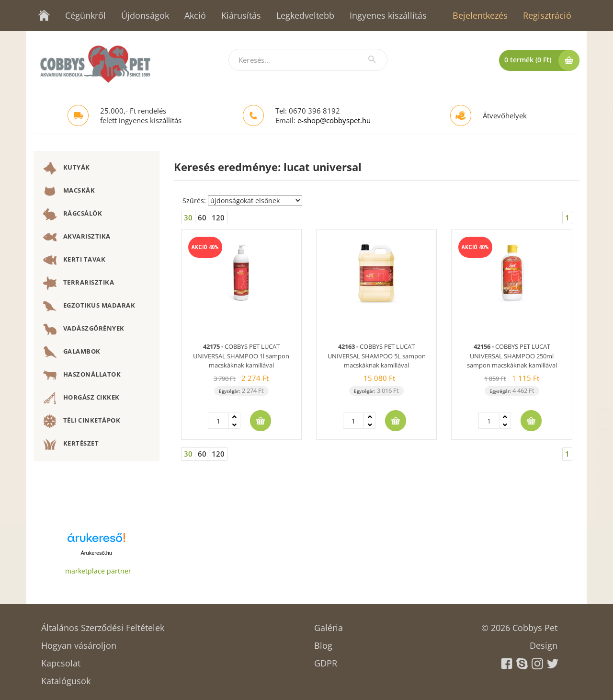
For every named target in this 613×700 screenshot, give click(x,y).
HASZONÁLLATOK (82, 375)
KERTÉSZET (71, 444)
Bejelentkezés (480, 15)
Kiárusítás (241, 15)
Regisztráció (547, 15)
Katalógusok (66, 678)
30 (188, 218)
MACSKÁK (69, 191)
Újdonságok (145, 15)
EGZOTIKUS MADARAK (89, 306)
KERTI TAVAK (74, 260)
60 (202, 218)
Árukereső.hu (96, 553)
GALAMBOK (72, 352)
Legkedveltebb (305, 15)
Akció (195, 15)
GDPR (326, 660)
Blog (323, 642)
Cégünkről (85, 15)
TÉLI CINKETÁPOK (82, 421)
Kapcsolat (61, 660)
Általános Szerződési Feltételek (103, 625)
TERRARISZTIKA (79, 283)
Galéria (329, 625)
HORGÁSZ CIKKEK (81, 398)
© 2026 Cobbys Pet (519, 625)
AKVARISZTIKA (77, 237)
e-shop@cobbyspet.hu (334, 120)
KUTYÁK (67, 168)
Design (544, 642)
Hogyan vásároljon (79, 642)
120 (218, 218)
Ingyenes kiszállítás (388, 15)
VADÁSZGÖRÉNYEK (84, 329)
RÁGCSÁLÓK (73, 214)
